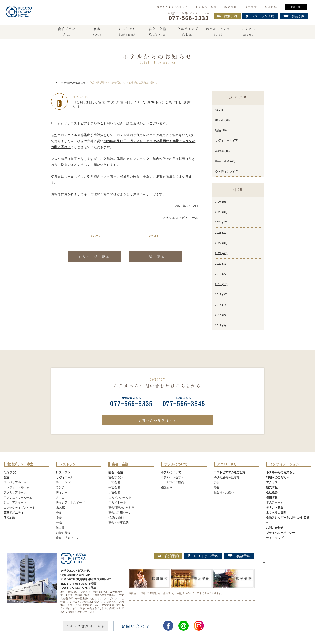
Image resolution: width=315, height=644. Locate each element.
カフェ (60, 498)
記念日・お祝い (224, 492)
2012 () (220, 325)
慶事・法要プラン (68, 538)
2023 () (221, 233)
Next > (154, 236)
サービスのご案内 (172, 482)
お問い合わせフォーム (158, 420)
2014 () (220, 315)
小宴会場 (114, 492)
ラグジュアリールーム (18, 498)
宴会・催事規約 (119, 523)
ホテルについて (218, 32)
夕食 (59, 518)
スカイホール (117, 502)
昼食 (59, 513)
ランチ (60, 487)
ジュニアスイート (15, 502)
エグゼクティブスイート (19, 508)
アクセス (248, 32)
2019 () (221, 274)
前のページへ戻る (94, 257)
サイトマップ (275, 538)
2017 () (221, 294)
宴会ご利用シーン (120, 513)
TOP (56, 83)
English (296, 7)
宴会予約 (239, 556)
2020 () (221, 264)
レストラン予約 (203, 556)
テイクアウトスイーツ (70, 502)
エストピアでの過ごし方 (229, 472)
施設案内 (167, 487)
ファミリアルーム (15, 492)
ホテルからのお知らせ (172, 7)
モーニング (63, 482)
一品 (59, 523)
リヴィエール (65, 477)
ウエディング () (227, 171)
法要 (216, 487)
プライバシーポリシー (280, 533)
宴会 (216, 482)
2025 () (221, 212)
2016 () (221, 305)
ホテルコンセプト (172, 477)
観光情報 (231, 7)
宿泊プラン (67, 32)
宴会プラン (116, 477)
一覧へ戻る (155, 257)
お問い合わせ (275, 528)
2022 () (221, 243)
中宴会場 (114, 487)
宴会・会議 (157, 32)
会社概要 (271, 7)
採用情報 (251, 7)
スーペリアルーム (15, 482)
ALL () (220, 110)
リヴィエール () (227, 140)
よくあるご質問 (206, 7)
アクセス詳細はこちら (85, 626)
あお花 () (222, 151)
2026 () (220, 202)
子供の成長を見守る (227, 477)
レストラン (127, 32)
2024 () (221, 222)
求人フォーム (275, 502)
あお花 (60, 508)
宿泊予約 (227, 16)
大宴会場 (114, 482)
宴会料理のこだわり (121, 508)
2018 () (221, 284)
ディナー (62, 492)
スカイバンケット (120, 498)
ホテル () (222, 120)
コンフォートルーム (16, 487)
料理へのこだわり (278, 477)
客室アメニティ (14, 513)
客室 (97, 32)
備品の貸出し (117, 518)
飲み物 (60, 528)
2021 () (221, 253)
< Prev (95, 236)
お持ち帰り (63, 533)
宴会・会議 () (225, 161)
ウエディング (188, 32)
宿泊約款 (9, 518)
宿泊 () (221, 130)
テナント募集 (275, 508)
